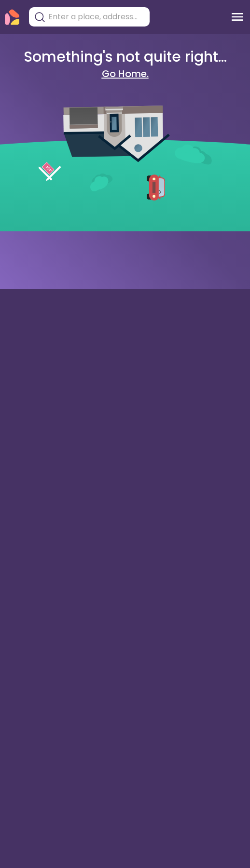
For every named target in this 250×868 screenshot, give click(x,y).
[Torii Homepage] (12, 17)
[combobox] (97, 17)
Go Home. (125, 74)
